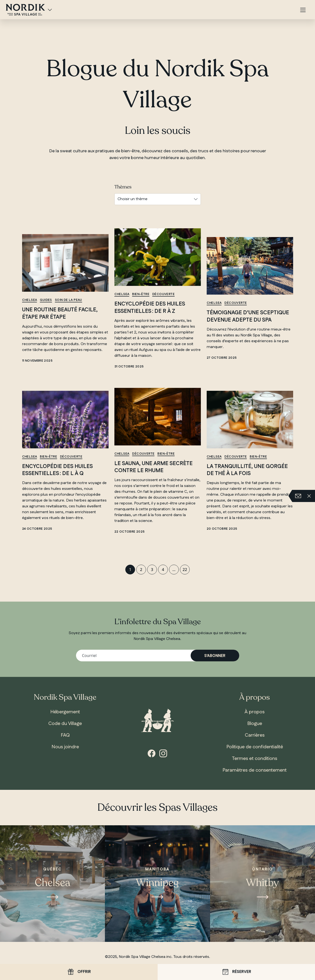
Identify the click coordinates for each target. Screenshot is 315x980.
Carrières (255, 735)
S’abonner (215, 656)
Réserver (236, 972)
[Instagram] (163, 753)
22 (185, 570)
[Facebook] (152, 753)
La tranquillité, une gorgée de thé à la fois (247, 470)
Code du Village (65, 724)
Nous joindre (65, 747)
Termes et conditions (255, 758)
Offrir (79, 972)
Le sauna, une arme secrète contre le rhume (153, 467)
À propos (255, 712)
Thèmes (123, 187)
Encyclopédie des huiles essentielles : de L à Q (57, 470)
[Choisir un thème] (158, 199)
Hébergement (65, 712)
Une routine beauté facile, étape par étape (60, 313)
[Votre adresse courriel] (158, 656)
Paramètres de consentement (255, 770)
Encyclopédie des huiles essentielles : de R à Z (150, 308)
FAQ (65, 735)
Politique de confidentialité (255, 747)
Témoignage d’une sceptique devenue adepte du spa (248, 316)
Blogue (255, 724)
